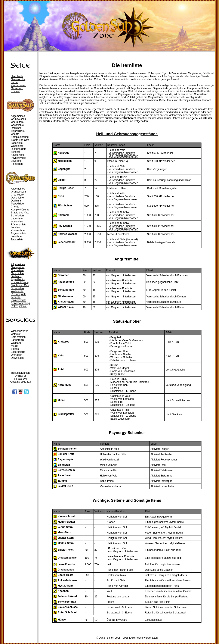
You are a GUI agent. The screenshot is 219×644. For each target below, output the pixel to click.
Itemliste (16, 152)
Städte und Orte (20, 140)
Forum (15, 82)
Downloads (17, 358)
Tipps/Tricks (18, 131)
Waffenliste (17, 146)
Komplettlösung (20, 137)
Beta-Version (18, 337)
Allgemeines (18, 116)
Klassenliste (18, 155)
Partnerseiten (18, 85)
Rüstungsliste (19, 149)
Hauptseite (17, 76)
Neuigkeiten (18, 267)
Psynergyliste (18, 158)
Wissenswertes (20, 331)
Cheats (15, 134)
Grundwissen (18, 119)
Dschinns (16, 128)
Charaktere (17, 122)
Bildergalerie (18, 352)
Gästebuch (17, 88)
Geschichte (17, 125)
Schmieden (17, 216)
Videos (15, 349)
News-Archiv (18, 79)
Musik (14, 346)
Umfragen (17, 355)
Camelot (16, 334)
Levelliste (16, 161)
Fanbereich (17, 340)
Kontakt (15, 91)
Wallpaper (17, 343)
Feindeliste (17, 164)
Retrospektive (19, 306)
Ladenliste (17, 143)
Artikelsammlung (20, 303)
